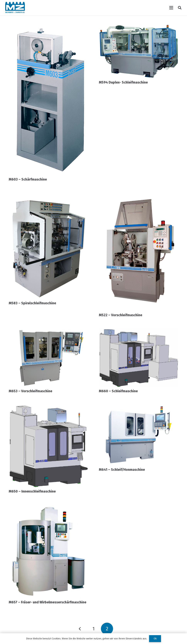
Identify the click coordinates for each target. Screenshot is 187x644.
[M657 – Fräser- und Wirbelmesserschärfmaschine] (49, 507)
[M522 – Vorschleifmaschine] (139, 195)
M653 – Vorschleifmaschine (30, 391)
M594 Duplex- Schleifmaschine (123, 82)
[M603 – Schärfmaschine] (49, 27)
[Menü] (171, 8)
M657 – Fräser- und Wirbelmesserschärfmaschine (47, 602)
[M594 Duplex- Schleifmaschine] (139, 27)
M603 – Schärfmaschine (28, 179)
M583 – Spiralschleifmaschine (32, 303)
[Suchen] (180, 8)
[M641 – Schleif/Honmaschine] (139, 406)
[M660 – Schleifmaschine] (139, 330)
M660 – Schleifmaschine (118, 391)
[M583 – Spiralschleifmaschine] (49, 195)
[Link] (15, 8)
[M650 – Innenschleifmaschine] (49, 406)
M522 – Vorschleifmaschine (120, 315)
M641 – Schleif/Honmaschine (122, 470)
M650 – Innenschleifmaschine (32, 491)
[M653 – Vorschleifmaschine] (49, 330)
